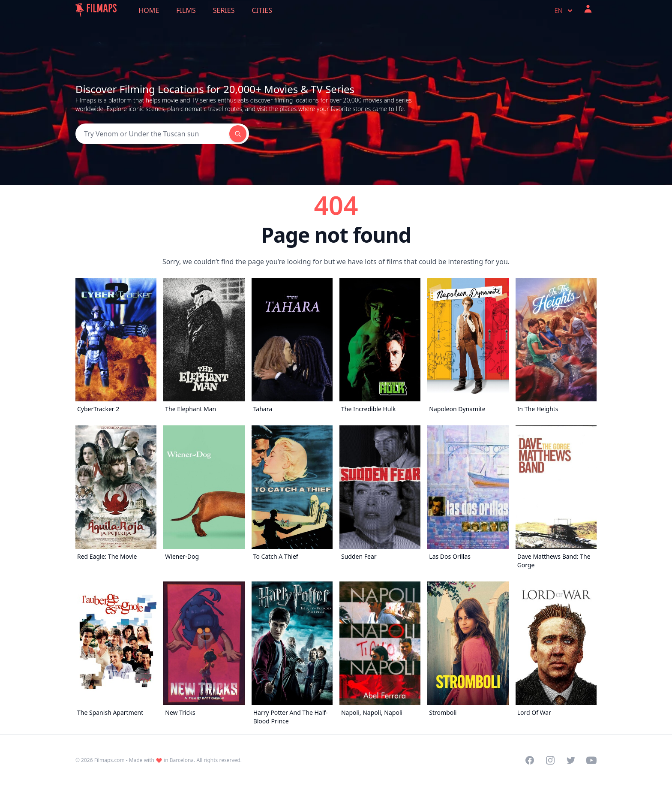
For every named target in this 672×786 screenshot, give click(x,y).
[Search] (152, 134)
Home (149, 10)
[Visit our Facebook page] (530, 760)
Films (186, 10)
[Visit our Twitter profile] (571, 760)
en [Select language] (564, 11)
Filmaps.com (109, 760)
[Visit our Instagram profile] (550, 760)
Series (224, 10)
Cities (262, 10)
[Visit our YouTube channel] (591, 760)
